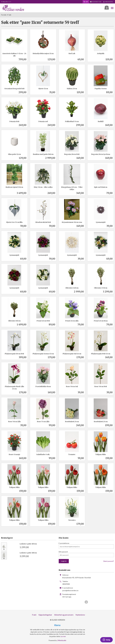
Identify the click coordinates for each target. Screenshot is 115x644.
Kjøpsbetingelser (45, 615)
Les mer (63, 636)
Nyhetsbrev (80, 615)
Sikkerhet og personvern (64, 615)
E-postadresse (64, 543)
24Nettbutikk (62, 640)
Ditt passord (63, 552)
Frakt (34, 615)
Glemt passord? (109, 561)
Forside (4, 15)
